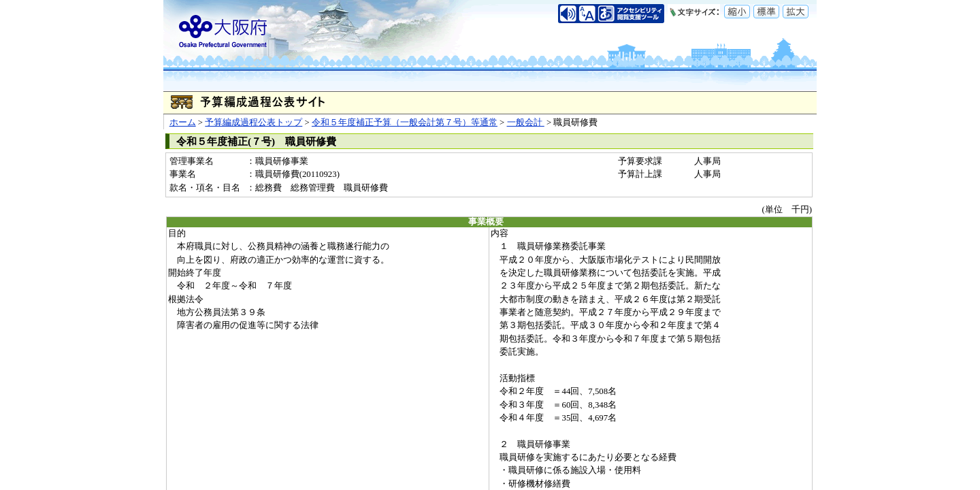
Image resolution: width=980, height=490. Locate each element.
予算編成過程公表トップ (254, 122)
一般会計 (526, 122)
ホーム (183, 122)
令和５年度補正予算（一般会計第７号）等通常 (405, 122)
